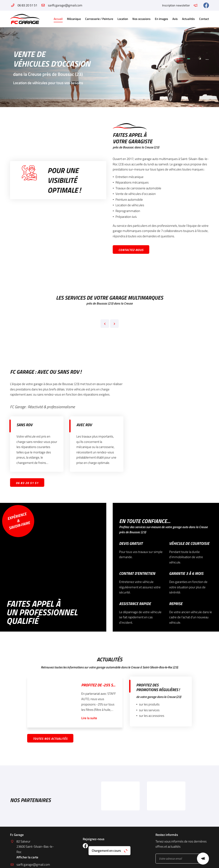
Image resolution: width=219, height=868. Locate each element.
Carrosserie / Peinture (99, 19)
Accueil (58, 19)
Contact (204, 19)
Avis (175, 19)
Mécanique (74, 19)
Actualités (188, 19)
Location (123, 19)
